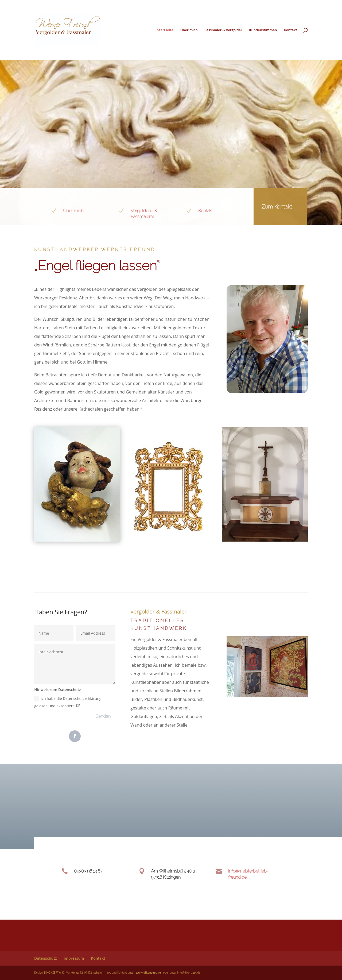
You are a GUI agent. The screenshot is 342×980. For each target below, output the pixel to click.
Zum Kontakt (267, 207)
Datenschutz (46, 958)
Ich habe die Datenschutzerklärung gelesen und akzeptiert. (68, 702)
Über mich (189, 30)
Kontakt (290, 30)
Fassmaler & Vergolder (223, 30)
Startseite (165, 30)
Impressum (74, 958)
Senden (103, 716)
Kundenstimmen (263, 30)
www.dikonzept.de (148, 973)
